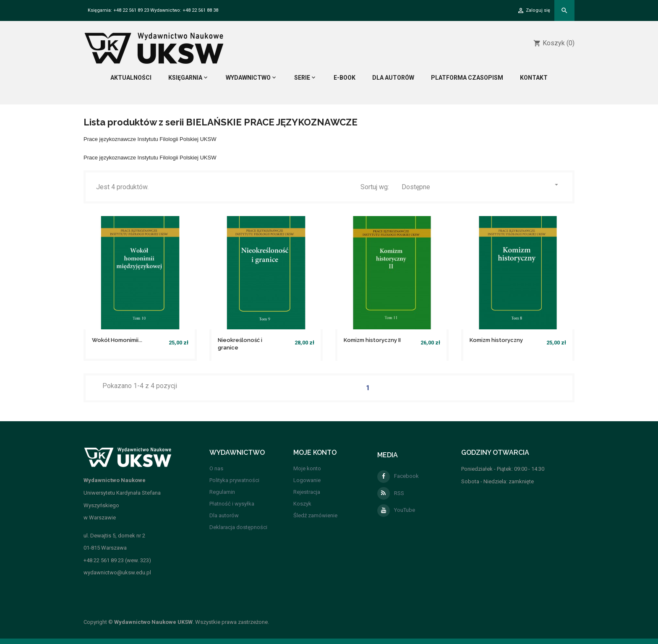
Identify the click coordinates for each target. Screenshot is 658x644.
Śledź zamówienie (315, 515)
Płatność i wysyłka (232, 504)
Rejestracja (307, 492)
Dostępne (481, 186)
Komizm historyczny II (372, 340)
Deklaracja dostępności (238, 527)
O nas (216, 468)
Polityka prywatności (234, 480)
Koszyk (302, 504)
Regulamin (222, 492)
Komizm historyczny (496, 340)
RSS (391, 493)
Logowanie (307, 480)
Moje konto (307, 468)
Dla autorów (224, 515)
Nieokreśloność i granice (240, 344)
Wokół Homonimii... (117, 340)
